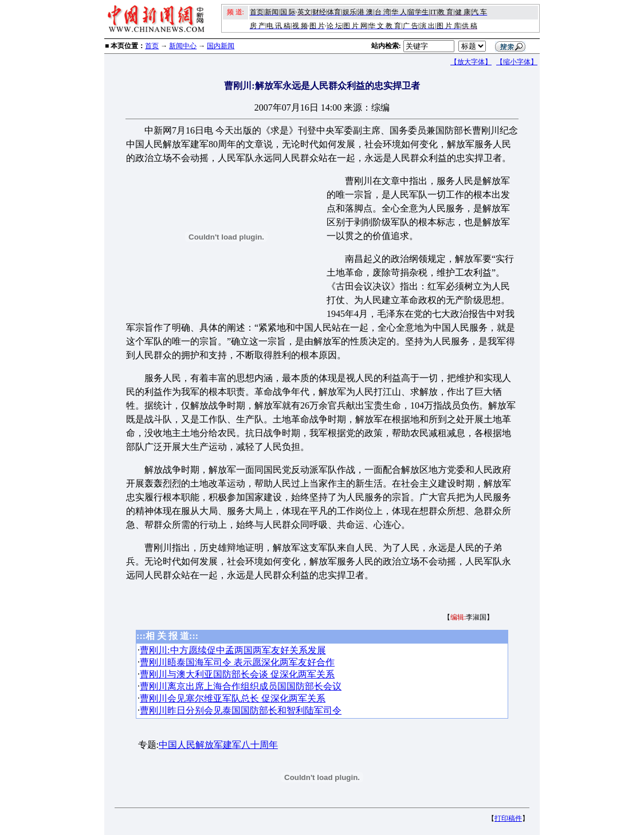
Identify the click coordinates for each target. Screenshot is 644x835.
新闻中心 (183, 46)
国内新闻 (221, 46)
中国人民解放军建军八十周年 (218, 745)
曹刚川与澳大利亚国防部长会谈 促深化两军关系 (237, 674)
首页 (152, 46)
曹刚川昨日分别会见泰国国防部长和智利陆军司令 (241, 710)
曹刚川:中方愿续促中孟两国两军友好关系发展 (233, 650)
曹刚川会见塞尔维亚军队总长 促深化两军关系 (233, 698)
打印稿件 (508, 818)
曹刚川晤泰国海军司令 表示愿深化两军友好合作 (237, 662)
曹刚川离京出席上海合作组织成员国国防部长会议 (241, 686)
